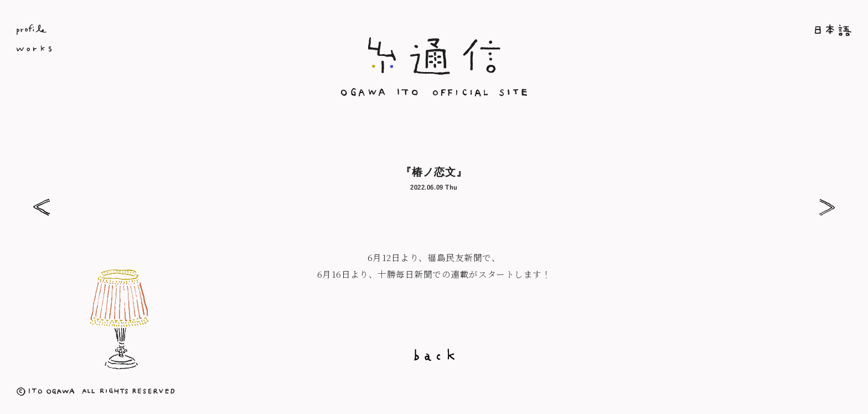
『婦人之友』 (42, 207)
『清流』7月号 (826, 207)
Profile (156, 30)
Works (156, 51)
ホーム (712, 30)
